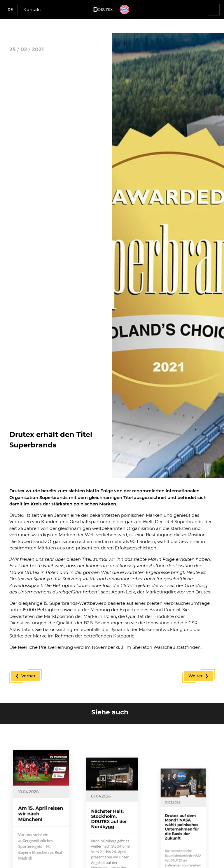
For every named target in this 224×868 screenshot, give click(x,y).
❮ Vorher (26, 676)
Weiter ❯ (198, 676)
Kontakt (32, 9)
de (10, 9)
